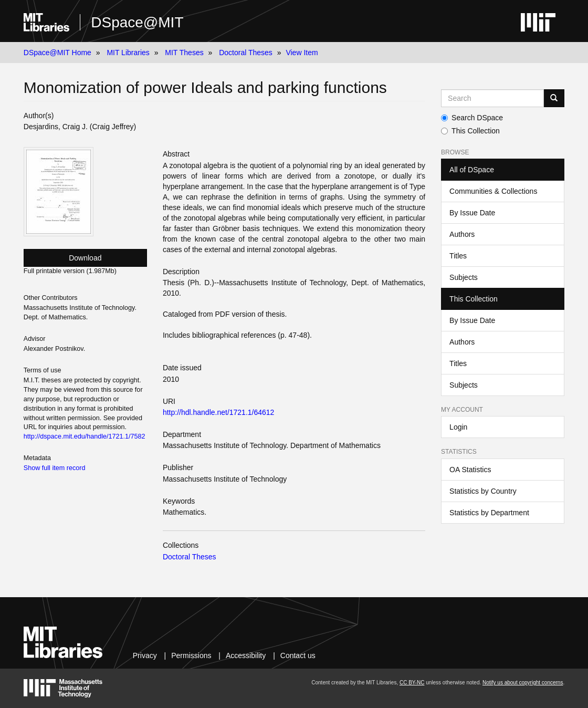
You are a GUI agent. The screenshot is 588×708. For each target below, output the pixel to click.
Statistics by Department (489, 513)
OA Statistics (470, 470)
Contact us (298, 655)
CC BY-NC (412, 683)
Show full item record (55, 468)
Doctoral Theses (246, 53)
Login (458, 427)
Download (85, 258)
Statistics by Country (483, 491)
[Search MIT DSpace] (492, 98)
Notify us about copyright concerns (523, 683)
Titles (458, 256)
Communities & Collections (493, 191)
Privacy (145, 655)
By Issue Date (472, 213)
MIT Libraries (128, 53)
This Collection (470, 131)
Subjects (464, 277)
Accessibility (246, 655)
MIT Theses (184, 53)
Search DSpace (472, 118)
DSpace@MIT (137, 22)
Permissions (191, 655)
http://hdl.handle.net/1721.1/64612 (219, 412)
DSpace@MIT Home (57, 53)
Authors (462, 234)
